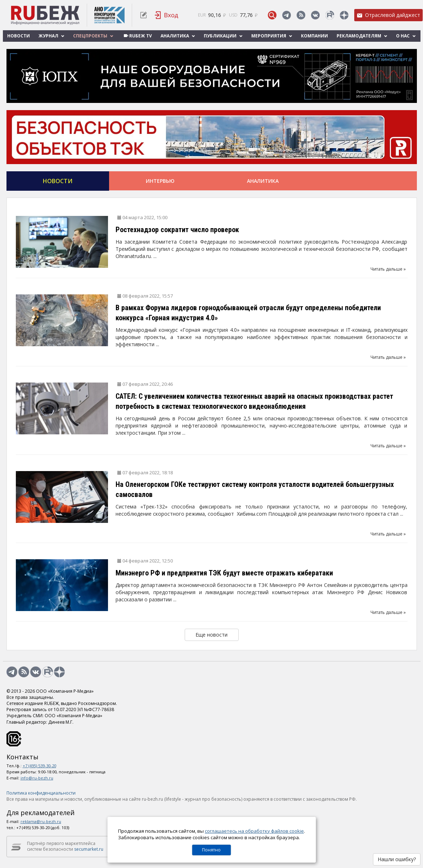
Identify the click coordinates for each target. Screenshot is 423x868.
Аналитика (178, 36)
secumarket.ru (89, 849)
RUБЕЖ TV (137, 36)
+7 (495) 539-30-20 (39, 766)
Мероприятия (272, 36)
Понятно (211, 850)
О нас (406, 36)
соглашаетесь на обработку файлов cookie (254, 831)
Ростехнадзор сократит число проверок (177, 230)
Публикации (223, 36)
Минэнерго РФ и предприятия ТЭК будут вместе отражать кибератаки (224, 573)
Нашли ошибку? (397, 859)
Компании (314, 36)
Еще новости (211, 635)
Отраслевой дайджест (388, 15)
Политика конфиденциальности (41, 793)
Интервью (160, 181)
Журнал (51, 36)
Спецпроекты (93, 36)
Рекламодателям (362, 36)
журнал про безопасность (213, 799)
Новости (19, 36)
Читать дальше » (388, 269)
